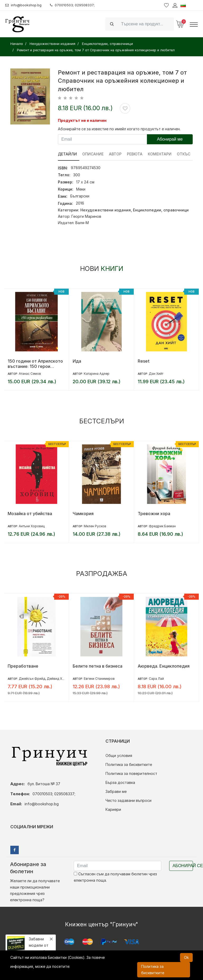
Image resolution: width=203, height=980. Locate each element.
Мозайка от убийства (30, 514)
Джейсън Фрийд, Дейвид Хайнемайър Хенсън (55, 679)
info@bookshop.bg (25, 5)
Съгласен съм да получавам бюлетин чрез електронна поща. (115, 877)
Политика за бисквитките (129, 764)
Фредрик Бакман (162, 526)
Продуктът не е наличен (82, 120)
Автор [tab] (116, 154)
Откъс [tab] (185, 154)
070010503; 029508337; (78, 5)
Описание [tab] (93, 154)
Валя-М (82, 223)
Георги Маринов (86, 216)
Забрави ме (116, 791)
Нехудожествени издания (106, 210)
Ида (77, 361)
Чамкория (83, 514)
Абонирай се (183, 866)
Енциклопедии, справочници (161, 210)
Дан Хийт (156, 374)
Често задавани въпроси (128, 800)
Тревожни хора (154, 514)
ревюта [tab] (135, 154)
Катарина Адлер (97, 374)
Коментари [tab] (161, 154)
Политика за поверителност (131, 773)
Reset (144, 361)
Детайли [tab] (67, 154)
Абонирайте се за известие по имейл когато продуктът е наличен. (119, 129)
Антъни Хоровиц (32, 526)
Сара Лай (156, 679)
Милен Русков (95, 526)
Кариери (113, 809)
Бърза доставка (120, 782)
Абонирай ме (170, 139)
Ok (186, 957)
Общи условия (119, 755)
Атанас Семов (30, 374)
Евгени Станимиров (99, 679)
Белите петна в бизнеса (98, 666)
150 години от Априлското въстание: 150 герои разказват (35, 364)
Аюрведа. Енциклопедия (164, 666)
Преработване (23, 666)
